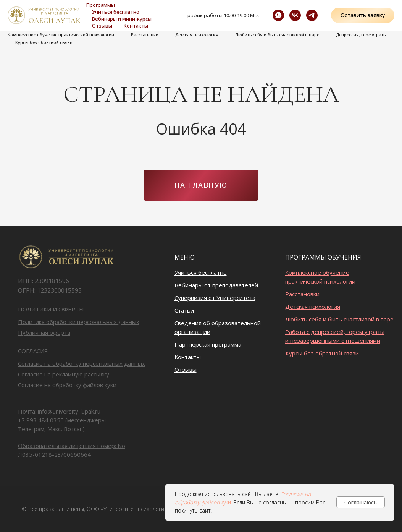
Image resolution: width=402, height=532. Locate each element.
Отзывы (102, 26)
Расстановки (145, 35)
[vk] (295, 15)
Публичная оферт (43, 332)
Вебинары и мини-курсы (122, 19)
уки (227, 502)
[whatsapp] (278, 15)
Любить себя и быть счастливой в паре (277, 35)
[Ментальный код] (312, 15)
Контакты (136, 26)
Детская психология (197, 35)
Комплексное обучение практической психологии (61, 35)
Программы (101, 5)
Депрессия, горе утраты (361, 35)
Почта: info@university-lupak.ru (59, 411)
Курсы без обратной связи (44, 42)
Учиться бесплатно (116, 12)
